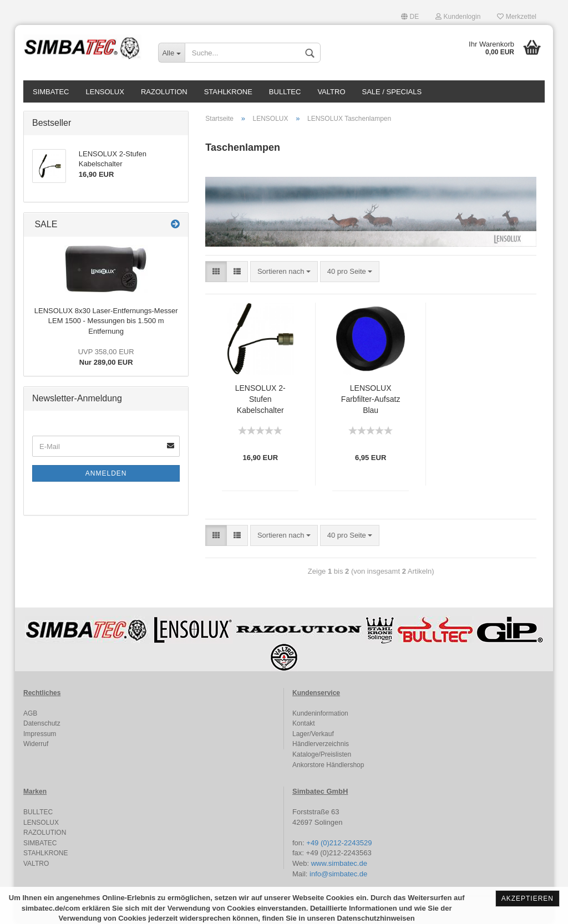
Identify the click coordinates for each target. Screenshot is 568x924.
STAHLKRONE (228, 92)
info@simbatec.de (338, 874)
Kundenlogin (458, 17)
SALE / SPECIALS (392, 92)
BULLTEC (285, 92)
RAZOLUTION (164, 92)
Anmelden (106, 473)
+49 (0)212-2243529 (339, 843)
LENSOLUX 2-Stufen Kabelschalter (260, 399)
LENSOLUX (105, 92)
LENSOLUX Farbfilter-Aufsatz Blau (371, 399)
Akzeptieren (528, 899)
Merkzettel (517, 17)
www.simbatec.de (339, 863)
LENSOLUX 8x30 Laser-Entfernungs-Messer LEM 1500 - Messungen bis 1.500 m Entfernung (106, 321)
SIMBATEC (51, 92)
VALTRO (331, 92)
